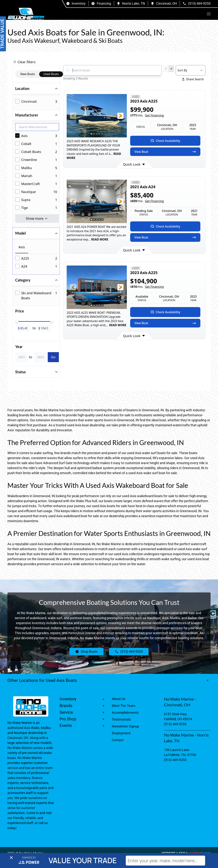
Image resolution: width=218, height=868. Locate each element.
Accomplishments (125, 713)
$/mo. (147, 115)
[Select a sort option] (191, 70)
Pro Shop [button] (68, 719)
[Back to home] (26, 14)
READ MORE (99, 239)
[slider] (17, 321)
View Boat (165, 152)
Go (53, 357)
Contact (118, 740)
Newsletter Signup (125, 726)
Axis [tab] (22, 247)
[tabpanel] (37, 263)
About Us (119, 699)
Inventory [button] (68, 699)
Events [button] (66, 725)
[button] (209, 14)
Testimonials (121, 719)
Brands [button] (66, 706)
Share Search (193, 79)
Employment (121, 733)
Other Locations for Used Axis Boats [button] (42, 680)
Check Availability (165, 141)
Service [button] (66, 712)
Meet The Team (124, 706)
